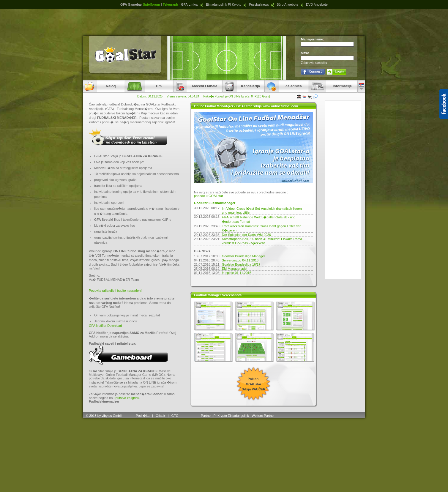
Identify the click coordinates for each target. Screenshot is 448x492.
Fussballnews (255, 4)
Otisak (160, 416)
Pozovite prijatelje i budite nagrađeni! (116, 291)
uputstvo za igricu (127, 398)
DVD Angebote (313, 4)
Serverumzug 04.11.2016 (240, 260)
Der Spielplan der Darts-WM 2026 (246, 235)
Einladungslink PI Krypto (220, 4)
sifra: (305, 53)
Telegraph (171, 4)
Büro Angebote (284, 4)
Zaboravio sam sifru (314, 63)
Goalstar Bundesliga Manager (244, 256)
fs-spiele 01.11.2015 (237, 273)
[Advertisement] (224, 22)
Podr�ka (143, 416)
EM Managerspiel (235, 269)
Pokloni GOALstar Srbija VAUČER (254, 384)
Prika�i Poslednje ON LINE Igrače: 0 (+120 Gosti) (237, 96)
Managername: (313, 39)
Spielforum (151, 4)
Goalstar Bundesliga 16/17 (241, 264)
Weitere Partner (263, 416)
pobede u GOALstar (209, 196)
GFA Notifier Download (105, 326)
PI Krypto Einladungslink (231, 416)
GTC (175, 416)
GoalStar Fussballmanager (215, 203)
